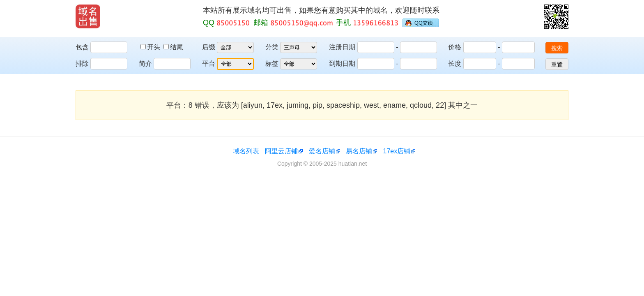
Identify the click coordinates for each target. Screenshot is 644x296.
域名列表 (246, 151)
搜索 (557, 48)
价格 (455, 47)
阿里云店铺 (281, 151)
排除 (82, 64)
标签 (272, 64)
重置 (557, 65)
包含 (82, 47)
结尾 (173, 47)
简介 (145, 64)
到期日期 (342, 64)
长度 (455, 64)
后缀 (209, 47)
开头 (151, 47)
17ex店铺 (397, 151)
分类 (272, 47)
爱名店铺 (322, 151)
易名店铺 (359, 151)
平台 (209, 64)
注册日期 (342, 47)
